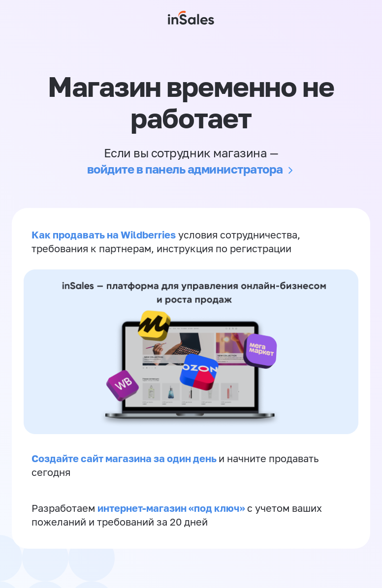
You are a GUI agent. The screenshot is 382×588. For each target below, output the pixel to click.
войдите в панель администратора (185, 169)
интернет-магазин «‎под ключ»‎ (172, 508)
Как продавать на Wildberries (104, 235)
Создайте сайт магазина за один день (125, 458)
